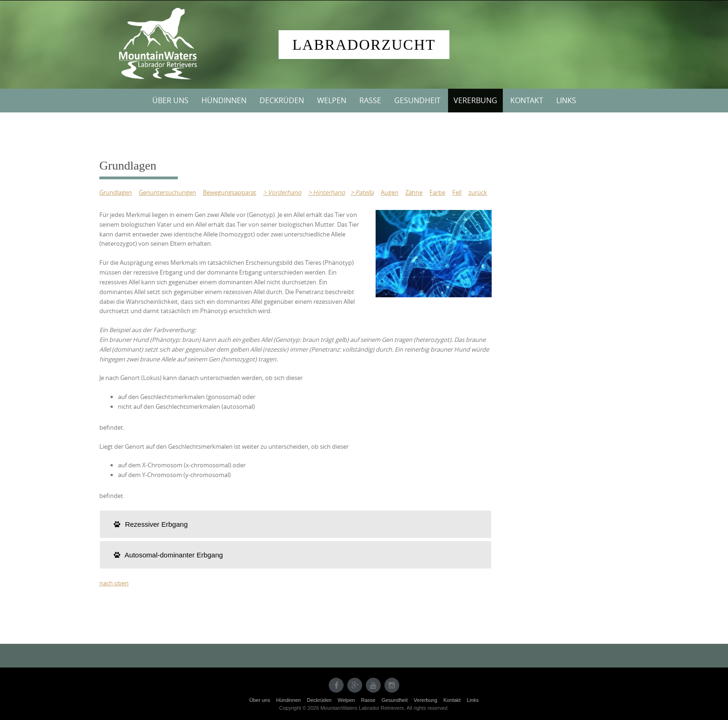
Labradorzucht (364, 45)
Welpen (332, 100)
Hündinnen (224, 100)
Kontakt (527, 100)
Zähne (414, 192)
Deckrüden (282, 100)
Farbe (437, 192)
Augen (390, 192)
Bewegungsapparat (230, 192)
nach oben (114, 583)
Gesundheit (417, 100)
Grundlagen (116, 192)
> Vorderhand (282, 192)
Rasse (370, 100)
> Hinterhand (327, 192)
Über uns (170, 100)
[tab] (296, 524)
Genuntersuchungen (167, 192)
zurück (478, 192)
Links (566, 100)
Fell (457, 192)
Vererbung (475, 100)
